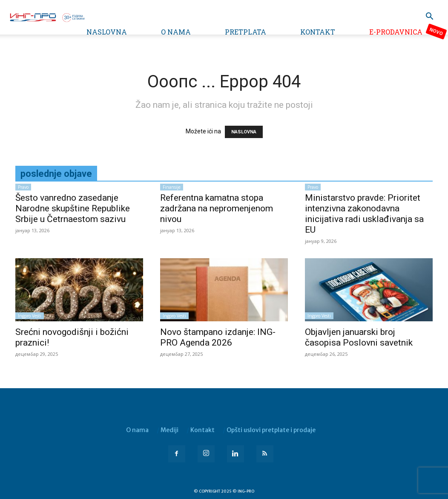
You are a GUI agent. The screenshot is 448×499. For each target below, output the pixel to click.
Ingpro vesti (30, 316)
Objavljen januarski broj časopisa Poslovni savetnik (359, 337)
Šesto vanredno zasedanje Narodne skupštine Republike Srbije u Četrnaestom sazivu (73, 208)
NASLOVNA (244, 132)
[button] (429, 17)
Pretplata (246, 32)
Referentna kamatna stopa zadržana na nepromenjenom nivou (217, 208)
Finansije (172, 187)
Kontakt (318, 32)
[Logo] (47, 17)
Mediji (169, 430)
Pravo (23, 187)
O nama (176, 32)
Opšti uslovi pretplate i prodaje (271, 430)
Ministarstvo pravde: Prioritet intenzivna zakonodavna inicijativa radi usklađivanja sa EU (364, 214)
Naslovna (107, 32)
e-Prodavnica (396, 32)
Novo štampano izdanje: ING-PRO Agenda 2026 (218, 337)
